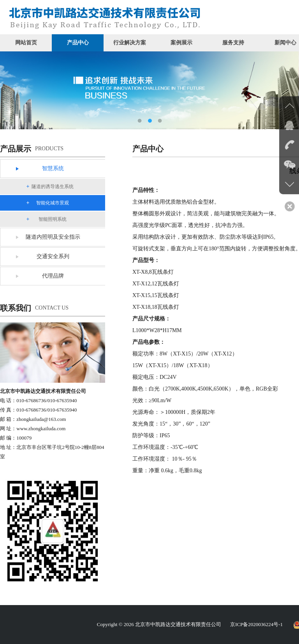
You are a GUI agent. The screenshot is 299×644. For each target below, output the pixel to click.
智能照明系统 (53, 219)
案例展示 (181, 43)
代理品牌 (53, 276)
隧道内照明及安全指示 (53, 237)
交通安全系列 (53, 256)
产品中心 (78, 43)
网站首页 (26, 43)
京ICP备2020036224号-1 (256, 624)
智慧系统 (53, 168)
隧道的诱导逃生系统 (53, 187)
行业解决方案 (130, 43)
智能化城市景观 (53, 203)
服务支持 (233, 43)
